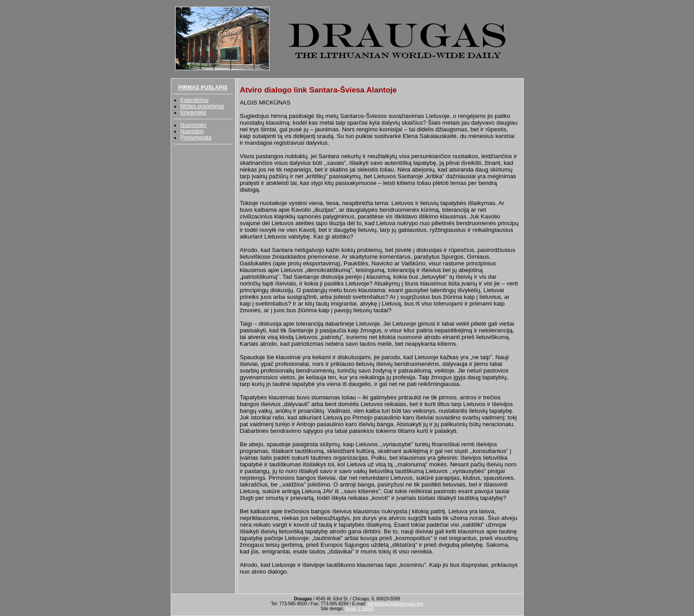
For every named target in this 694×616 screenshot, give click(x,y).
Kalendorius (195, 100)
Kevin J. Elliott (360, 609)
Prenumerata (196, 138)
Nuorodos (192, 131)
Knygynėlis (193, 113)
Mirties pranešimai (202, 106)
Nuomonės (193, 125)
